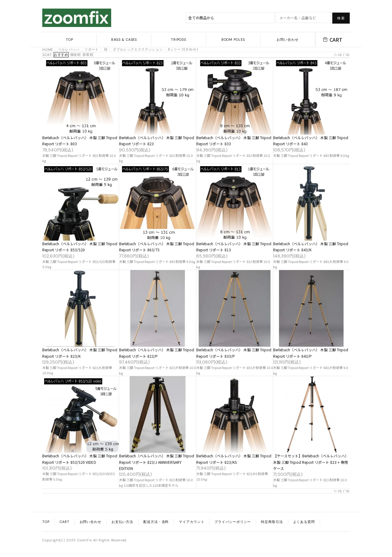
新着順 (88, 55)
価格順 (75, 55)
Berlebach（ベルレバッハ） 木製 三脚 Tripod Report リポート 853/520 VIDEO (80, 459)
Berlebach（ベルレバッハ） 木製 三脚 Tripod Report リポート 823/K (80, 353)
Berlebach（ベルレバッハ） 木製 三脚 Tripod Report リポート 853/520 (80, 247)
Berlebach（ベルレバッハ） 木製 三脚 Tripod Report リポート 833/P (234, 353)
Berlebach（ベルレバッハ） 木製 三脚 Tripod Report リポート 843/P (311, 353)
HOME (48, 50)
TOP (70, 40)
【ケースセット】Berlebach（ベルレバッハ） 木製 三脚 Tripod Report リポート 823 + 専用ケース (311, 462)
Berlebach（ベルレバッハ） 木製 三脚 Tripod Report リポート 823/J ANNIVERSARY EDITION (157, 462)
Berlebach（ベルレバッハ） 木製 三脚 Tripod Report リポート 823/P (157, 353)
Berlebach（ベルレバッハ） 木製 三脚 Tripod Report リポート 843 (311, 141)
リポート (92, 49)
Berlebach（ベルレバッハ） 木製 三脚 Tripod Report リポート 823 (157, 141)
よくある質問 (304, 522)
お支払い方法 (122, 522)
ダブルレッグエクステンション (138, 49)
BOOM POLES (233, 40)
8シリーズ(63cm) (183, 49)
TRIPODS (179, 40)
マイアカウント (192, 522)
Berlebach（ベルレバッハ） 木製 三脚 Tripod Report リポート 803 (80, 141)
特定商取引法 (272, 522)
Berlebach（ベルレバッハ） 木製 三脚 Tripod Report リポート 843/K (311, 247)
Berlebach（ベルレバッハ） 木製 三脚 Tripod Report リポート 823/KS (234, 459)
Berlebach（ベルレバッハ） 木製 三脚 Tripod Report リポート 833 (234, 141)
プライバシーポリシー (233, 522)
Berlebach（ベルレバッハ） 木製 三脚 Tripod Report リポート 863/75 (157, 247)
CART (333, 40)
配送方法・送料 (156, 522)
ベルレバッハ (69, 49)
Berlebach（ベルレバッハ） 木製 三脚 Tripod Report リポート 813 (234, 247)
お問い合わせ (287, 40)
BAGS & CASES (124, 40)
